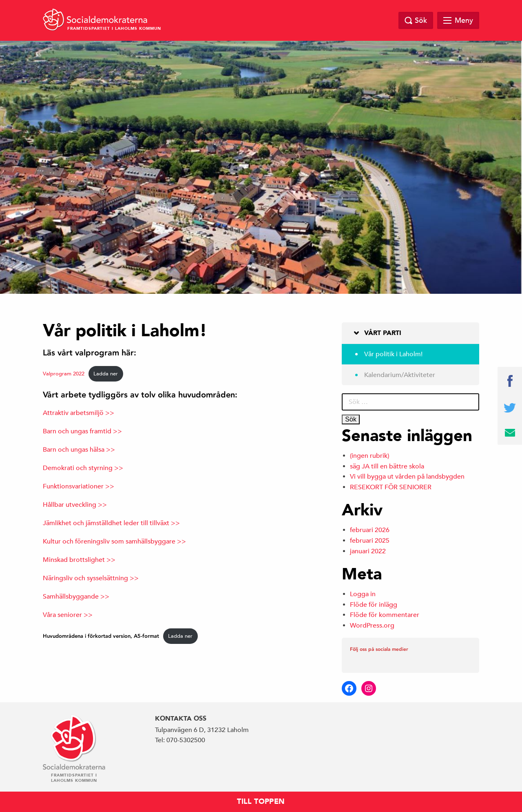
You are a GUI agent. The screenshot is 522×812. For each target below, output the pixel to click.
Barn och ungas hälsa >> (79, 450)
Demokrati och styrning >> (83, 468)
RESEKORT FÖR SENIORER (391, 487)
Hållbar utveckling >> (75, 505)
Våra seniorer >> (68, 615)
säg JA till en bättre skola (387, 466)
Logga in (363, 594)
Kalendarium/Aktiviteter (400, 375)
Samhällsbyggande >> (76, 597)
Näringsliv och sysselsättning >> (91, 578)
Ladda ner (106, 374)
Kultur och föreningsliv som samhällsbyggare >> (114, 541)
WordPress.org (372, 626)
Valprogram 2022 (64, 374)
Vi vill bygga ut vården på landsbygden (407, 477)
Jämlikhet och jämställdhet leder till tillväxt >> (111, 523)
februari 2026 (370, 530)
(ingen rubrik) (369, 456)
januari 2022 (368, 551)
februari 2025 (370, 541)
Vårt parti (383, 333)
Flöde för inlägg (374, 605)
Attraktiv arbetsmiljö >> (79, 413)
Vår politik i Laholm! (393, 354)
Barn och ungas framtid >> (82, 431)
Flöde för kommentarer (385, 615)
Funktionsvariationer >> (79, 486)
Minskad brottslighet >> (79, 560)
